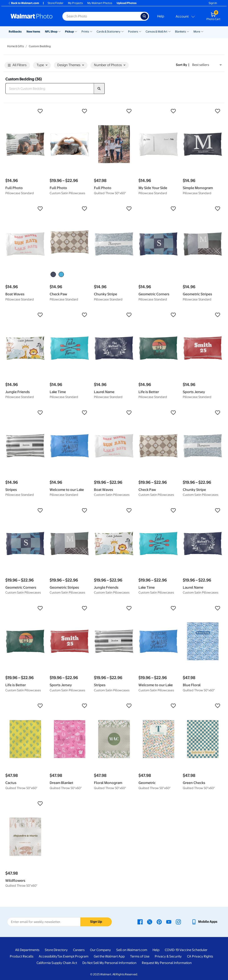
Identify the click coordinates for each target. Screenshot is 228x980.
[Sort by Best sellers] (207, 65)
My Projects (75, 3)
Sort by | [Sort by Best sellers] (183, 65)
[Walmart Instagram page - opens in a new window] (178, 922)
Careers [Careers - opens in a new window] (79, 950)
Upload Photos (127, 3)
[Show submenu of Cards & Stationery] (122, 31)
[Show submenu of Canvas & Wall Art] (169, 31)
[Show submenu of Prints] (91, 31)
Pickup (69, 32)
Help (161, 16)
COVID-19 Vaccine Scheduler (186, 950)
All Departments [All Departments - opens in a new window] (27, 950)
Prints (85, 32)
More (197, 32)
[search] (99, 89)
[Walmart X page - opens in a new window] (150, 922)
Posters (133, 32)
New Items (33, 32)
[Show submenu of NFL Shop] (59, 31)
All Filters (17, 65)
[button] (25, 111)
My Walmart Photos (100, 3)
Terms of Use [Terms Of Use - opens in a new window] (140, 956)
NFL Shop (51, 32)
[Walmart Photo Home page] (32, 16)
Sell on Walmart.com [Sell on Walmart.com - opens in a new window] (132, 950)
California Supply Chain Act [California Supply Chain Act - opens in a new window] (57, 963)
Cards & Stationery (109, 32)
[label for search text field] (101, 16)
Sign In (213, 3)
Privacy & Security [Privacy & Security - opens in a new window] (168, 956)
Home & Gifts (15, 46)
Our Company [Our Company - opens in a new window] (100, 950)
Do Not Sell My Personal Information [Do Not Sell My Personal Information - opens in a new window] (109, 963)
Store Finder (56, 3)
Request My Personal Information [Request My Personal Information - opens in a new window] (167, 963)
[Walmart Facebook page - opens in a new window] (140, 922)
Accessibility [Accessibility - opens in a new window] (48, 956)
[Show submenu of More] (202, 31)
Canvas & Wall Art (157, 32)
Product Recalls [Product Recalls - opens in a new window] (22, 956)
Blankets (180, 32)
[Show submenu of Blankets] (188, 31)
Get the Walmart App (109, 956)
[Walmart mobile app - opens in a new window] (204, 922)
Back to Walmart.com (23, 3)
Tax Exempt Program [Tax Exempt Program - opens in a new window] (73, 956)
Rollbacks (15, 32)
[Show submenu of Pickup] (76, 31)
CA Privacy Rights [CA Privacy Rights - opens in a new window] (200, 956)
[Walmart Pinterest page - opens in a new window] (159, 922)
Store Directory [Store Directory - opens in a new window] (56, 950)
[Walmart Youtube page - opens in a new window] (169, 922)
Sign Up (96, 922)
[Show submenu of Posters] (140, 31)
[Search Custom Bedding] (50, 89)
